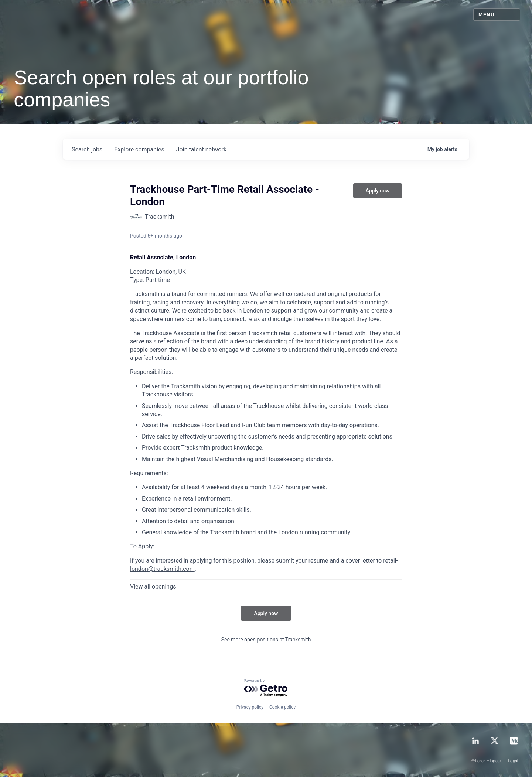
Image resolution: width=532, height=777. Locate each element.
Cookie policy (282, 707)
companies (139, 149)
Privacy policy (250, 707)
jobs (87, 149)
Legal (513, 761)
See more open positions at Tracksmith (266, 640)
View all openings (153, 587)
